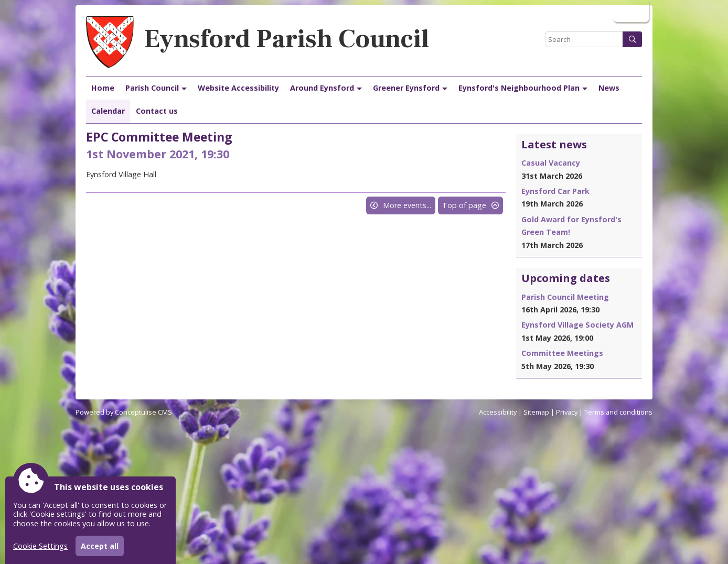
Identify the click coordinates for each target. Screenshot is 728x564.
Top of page (464, 205)
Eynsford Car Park (555, 191)
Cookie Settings (40, 546)
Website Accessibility (238, 88)
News (609, 88)
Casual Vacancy (551, 163)
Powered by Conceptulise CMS (124, 412)
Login (630, 11)
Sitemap (536, 412)
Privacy (567, 412)
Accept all (100, 546)
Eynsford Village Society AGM (577, 325)
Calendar (108, 111)
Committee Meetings (562, 353)
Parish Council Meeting (565, 297)
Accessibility (498, 412)
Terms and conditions (618, 412)
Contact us (157, 111)
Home (103, 88)
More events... (407, 205)
